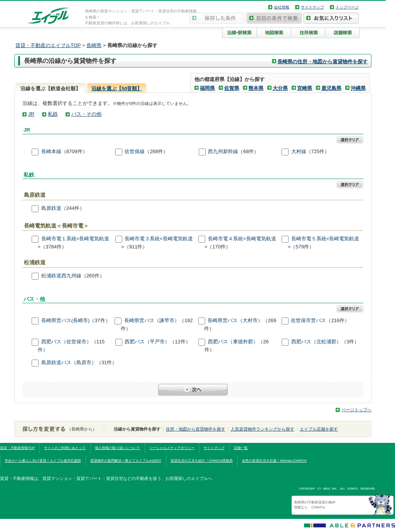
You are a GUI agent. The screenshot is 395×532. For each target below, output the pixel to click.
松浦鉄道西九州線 (61, 276)
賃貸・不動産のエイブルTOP (48, 45)
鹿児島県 (331, 88)
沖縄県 (358, 88)
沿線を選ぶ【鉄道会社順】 (51, 89)
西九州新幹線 (223, 151)
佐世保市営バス (308, 321)
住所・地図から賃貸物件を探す (196, 429)
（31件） (107, 363)
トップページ (347, 7)
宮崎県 (305, 88)
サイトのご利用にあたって (65, 448)
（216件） (338, 321)
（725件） (318, 151)
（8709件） (74, 151)
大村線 (299, 151)
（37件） (100, 321)
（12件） (180, 342)
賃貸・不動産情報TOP (17, 448)
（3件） (350, 342)
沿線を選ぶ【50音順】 (117, 89)
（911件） (136, 247)
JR (31, 114)
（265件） (93, 276)
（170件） (219, 247)
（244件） (73, 208)
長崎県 (94, 45)
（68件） (248, 151)
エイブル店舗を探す (319, 429)
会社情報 (282, 7)
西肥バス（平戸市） (147, 342)
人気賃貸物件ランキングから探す (262, 429)
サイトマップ (312, 7)
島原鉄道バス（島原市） (69, 363)
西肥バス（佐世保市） (66, 342)
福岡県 (207, 88)
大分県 (280, 88)
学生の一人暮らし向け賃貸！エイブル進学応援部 (43, 461)
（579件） (302, 247)
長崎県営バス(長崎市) (66, 321)
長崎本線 (51, 151)
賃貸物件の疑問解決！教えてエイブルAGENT (126, 461)
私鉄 (53, 114)
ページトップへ (357, 410)
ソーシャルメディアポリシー (172, 448)
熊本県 (256, 88)
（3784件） (54, 247)
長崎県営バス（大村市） (235, 321)
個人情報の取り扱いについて (117, 448)
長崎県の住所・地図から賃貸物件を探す (322, 62)
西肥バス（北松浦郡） (316, 342)
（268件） (156, 151)
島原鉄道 (51, 208)
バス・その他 (86, 114)
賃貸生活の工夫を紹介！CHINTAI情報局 (202, 461)
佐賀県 (232, 88)
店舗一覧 (241, 448)
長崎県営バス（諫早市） (152, 321)
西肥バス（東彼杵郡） (233, 342)
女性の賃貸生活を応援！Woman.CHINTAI (274, 461)
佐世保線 (135, 151)
